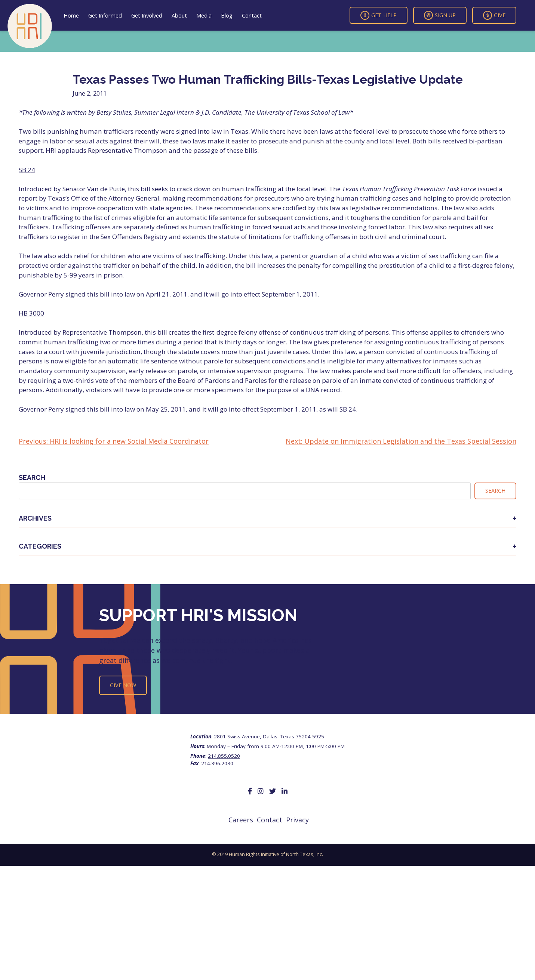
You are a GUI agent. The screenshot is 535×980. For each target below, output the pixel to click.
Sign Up (440, 15)
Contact (252, 15)
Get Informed (105, 15)
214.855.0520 (224, 756)
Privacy (297, 820)
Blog (227, 15)
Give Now (123, 685)
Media (204, 15)
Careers (241, 820)
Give (494, 15)
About (179, 15)
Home (71, 15)
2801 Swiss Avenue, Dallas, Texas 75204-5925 (269, 736)
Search (32, 477)
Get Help (379, 15)
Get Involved (147, 15)
